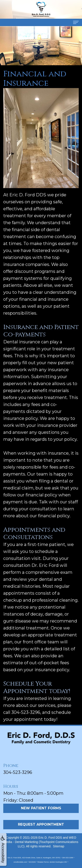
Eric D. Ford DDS (50, 838)
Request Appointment (41, 824)
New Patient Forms (41, 808)
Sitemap (58, 846)
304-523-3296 (18, 772)
